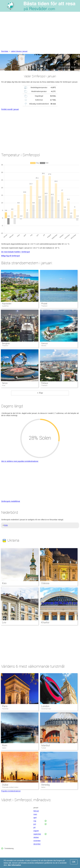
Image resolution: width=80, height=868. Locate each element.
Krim (6, 525)
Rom (5, 745)
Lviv (4, 622)
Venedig (45, 785)
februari (36, 811)
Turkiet (44, 748)
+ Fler (40, 393)
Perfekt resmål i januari (10, 109)
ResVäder (5, 51)
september (37, 834)
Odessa (45, 583)
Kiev (4, 583)
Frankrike (5, 709)
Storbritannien (46, 709)
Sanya (5, 383)
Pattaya (45, 383)
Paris (5, 706)
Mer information (14, 865)
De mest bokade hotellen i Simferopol (16, 252)
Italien (4, 748)
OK (74, 862)
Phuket (44, 304)
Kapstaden (7, 304)
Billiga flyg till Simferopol (10, 256)
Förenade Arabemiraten (10, 787)
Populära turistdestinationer (11, 791)
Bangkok (6, 343)
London (45, 706)
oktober (36, 837)
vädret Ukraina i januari (19, 51)
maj (35, 821)
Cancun (45, 343)
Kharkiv (45, 622)
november (37, 841)
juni (35, 824)
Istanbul (45, 745)
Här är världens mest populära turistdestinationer (20, 461)
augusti (36, 831)
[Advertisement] (40, 32)
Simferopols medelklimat (11, 501)
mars (35, 814)
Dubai (5, 785)
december (37, 844)
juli (34, 827)
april (35, 818)
